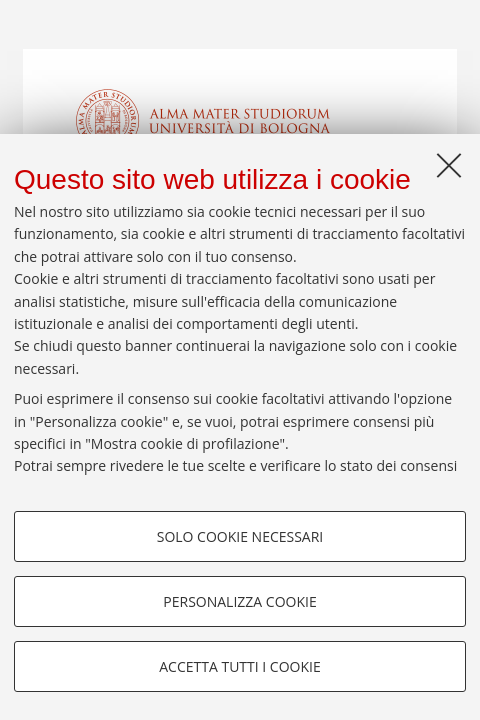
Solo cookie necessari (240, 536)
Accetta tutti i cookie (239, 666)
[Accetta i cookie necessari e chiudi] (449, 165)
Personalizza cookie (239, 601)
